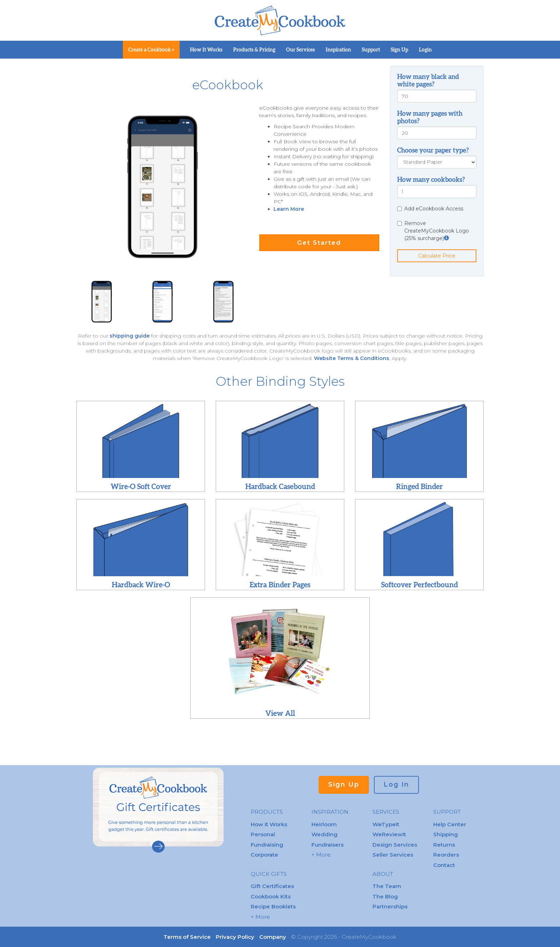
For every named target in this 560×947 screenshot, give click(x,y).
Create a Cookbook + (151, 50)
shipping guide (130, 336)
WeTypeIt (386, 824)
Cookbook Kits (271, 896)
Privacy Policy (235, 937)
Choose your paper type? (433, 150)
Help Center (450, 824)
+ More (260, 917)
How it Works (269, 824)
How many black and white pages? (428, 80)
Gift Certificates (272, 886)
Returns (444, 845)
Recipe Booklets (273, 906)
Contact (444, 865)
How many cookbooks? (431, 180)
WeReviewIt (389, 834)
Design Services (395, 845)
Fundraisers (327, 845)
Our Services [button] (301, 50)
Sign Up (399, 50)
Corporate (264, 855)
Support (371, 50)
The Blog (385, 896)
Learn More (289, 209)
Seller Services (393, 855)
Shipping (446, 834)
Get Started (319, 243)
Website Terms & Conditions (352, 358)
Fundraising (267, 845)
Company (273, 937)
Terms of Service (187, 937)
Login (425, 50)
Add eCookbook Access (430, 209)
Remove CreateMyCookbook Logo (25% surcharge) (433, 231)
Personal (263, 834)
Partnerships (390, 906)
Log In (396, 784)
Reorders (446, 855)
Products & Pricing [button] (254, 50)
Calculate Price (437, 256)
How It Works (206, 50)
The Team (387, 886)
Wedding (324, 834)
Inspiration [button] (338, 50)
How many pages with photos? (430, 117)
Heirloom (324, 824)
